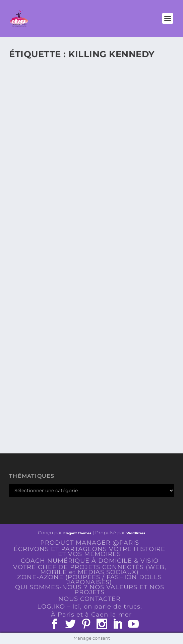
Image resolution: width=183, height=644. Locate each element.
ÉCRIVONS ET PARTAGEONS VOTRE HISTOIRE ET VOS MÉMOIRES (89, 552)
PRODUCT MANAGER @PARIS (90, 543)
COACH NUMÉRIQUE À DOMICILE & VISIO (90, 561)
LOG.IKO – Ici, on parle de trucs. (90, 607)
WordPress (136, 533)
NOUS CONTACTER (89, 599)
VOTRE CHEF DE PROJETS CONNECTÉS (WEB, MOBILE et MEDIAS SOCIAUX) (90, 570)
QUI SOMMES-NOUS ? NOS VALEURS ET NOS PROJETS (90, 590)
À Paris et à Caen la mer (91, 615)
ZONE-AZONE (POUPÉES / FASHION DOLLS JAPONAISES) (89, 580)
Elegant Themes (77, 533)
